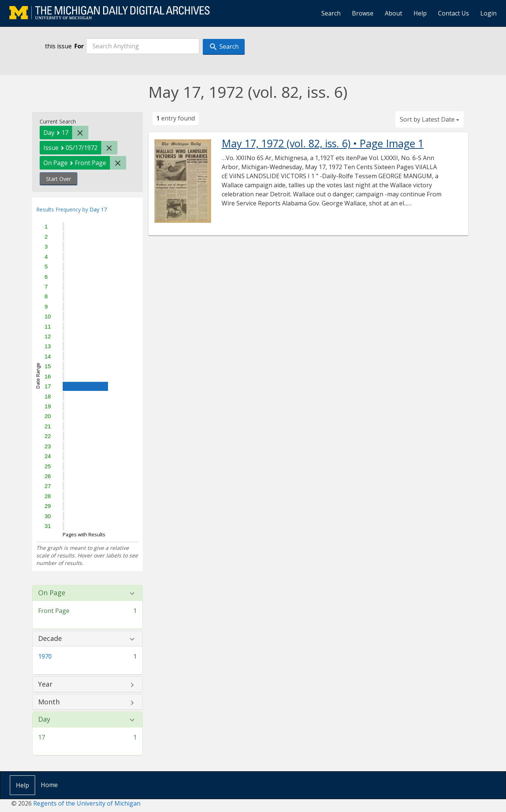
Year (45, 684)
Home (49, 785)
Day (44, 719)
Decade (50, 639)
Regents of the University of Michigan (87, 803)
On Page (52, 593)
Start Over (59, 179)
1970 (45, 656)
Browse (363, 13)
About (393, 13)
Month (49, 702)
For (79, 46)
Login (488, 13)
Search (331, 13)
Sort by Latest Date (430, 119)
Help (420, 13)
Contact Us (454, 13)
